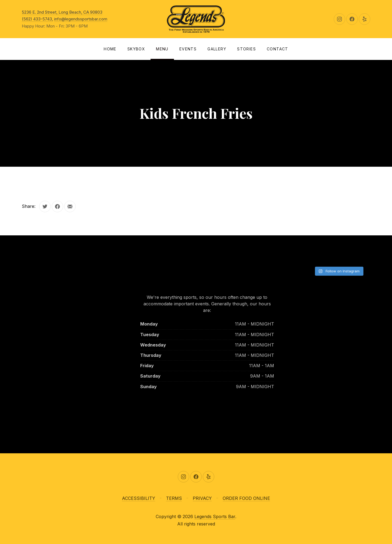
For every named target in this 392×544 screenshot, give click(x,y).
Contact (278, 49)
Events (188, 49)
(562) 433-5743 (37, 19)
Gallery (217, 49)
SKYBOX (136, 49)
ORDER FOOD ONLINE (246, 498)
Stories (246, 49)
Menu (162, 49)
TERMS (174, 498)
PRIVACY (202, 498)
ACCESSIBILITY (139, 498)
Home (110, 49)
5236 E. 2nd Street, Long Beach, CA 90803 (62, 12)
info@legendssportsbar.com (81, 19)
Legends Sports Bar (215, 516)
